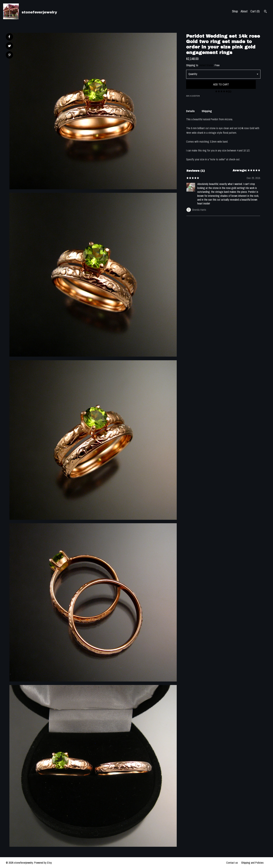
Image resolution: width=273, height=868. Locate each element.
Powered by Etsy (43, 863)
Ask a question (193, 96)
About (244, 11)
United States (206, 65)
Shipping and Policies (252, 863)
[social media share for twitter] (9, 46)
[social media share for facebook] (9, 37)
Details (190, 111)
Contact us (232, 863)
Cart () (255, 11)
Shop (235, 11)
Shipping (207, 111)
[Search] (265, 12)
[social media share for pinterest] (9, 55)
